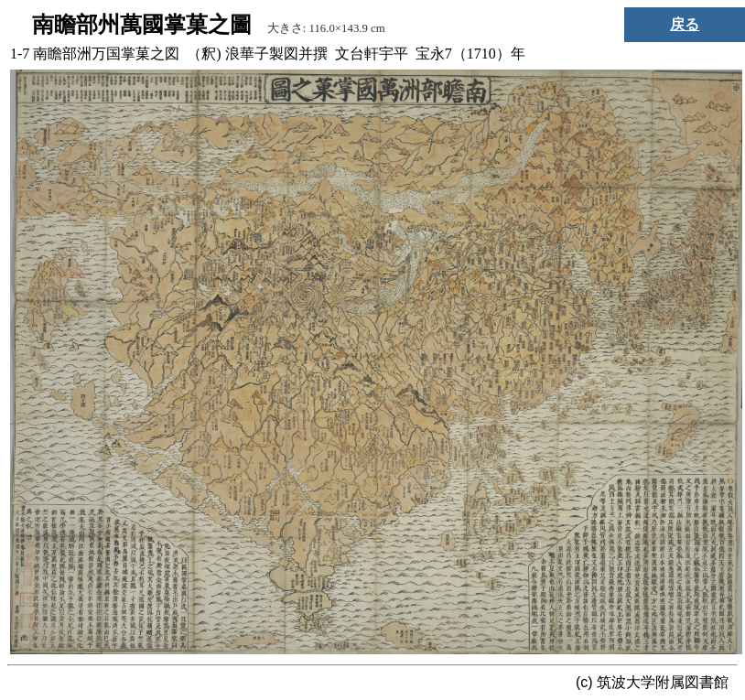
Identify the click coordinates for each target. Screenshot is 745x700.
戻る (685, 24)
